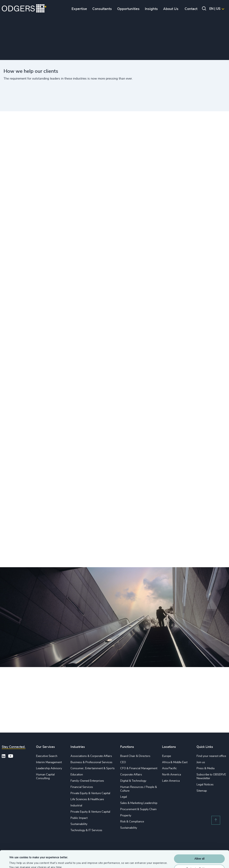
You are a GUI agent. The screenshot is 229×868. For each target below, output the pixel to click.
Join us (201, 762)
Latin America (171, 781)
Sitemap (202, 791)
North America (171, 775)
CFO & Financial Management (139, 768)
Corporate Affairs (131, 775)
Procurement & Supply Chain (138, 809)
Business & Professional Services (91, 762)
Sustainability (79, 824)
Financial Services (82, 787)
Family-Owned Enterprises (87, 781)
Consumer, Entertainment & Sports (93, 768)
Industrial (76, 806)
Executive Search (47, 756)
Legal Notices (205, 785)
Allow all (199, 843)
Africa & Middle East (175, 762)
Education (77, 775)
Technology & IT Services (86, 830)
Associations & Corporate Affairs (91, 756)
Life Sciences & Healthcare (87, 799)
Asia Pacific (169, 768)
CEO (123, 762)
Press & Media (205, 768)
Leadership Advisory (49, 768)
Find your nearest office (211, 756)
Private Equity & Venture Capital (90, 793)
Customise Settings (200, 853)
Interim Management (49, 762)
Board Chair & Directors (135, 756)
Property (126, 815)
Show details (17, 861)
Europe (167, 756)
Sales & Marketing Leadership (139, 803)
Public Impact (79, 818)
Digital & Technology (133, 781)
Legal (124, 797)
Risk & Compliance (132, 822)
